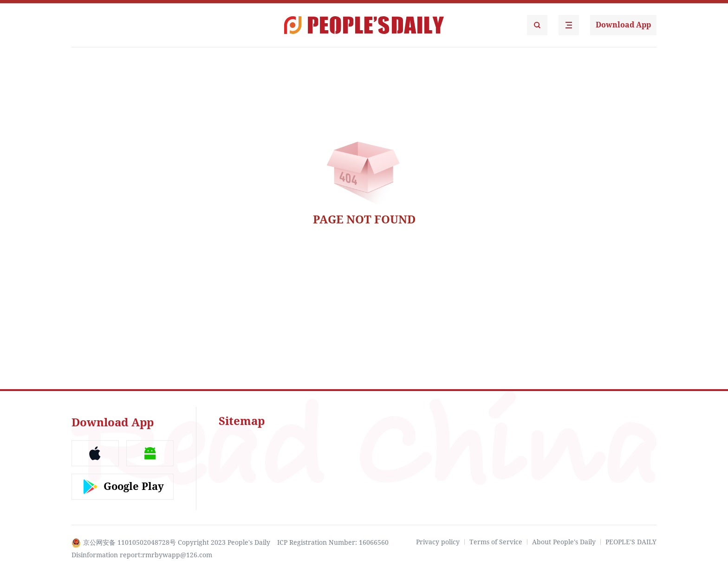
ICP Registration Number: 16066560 (333, 542)
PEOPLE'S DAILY (631, 542)
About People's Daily (564, 542)
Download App (623, 25)
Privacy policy (438, 542)
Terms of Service (496, 542)
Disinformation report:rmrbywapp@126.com (142, 555)
